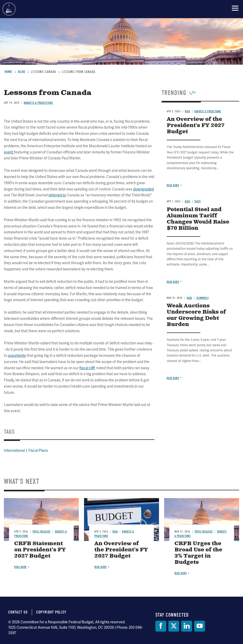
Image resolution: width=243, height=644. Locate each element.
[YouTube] (200, 626)
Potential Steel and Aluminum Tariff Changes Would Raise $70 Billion (198, 219)
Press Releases (42, 532)
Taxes (198, 201)
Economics (203, 298)
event (9, 152)
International (14, 450)
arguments (17, 356)
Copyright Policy (51, 612)
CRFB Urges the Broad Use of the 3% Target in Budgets (198, 553)
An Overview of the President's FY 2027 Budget (121, 550)
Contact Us (18, 612)
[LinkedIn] (187, 626)
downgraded (143, 189)
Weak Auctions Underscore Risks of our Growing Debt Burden (196, 315)
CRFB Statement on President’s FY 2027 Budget (40, 550)
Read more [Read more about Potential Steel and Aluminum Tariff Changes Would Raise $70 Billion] (173, 282)
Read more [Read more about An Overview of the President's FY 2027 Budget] (173, 185)
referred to (57, 195)
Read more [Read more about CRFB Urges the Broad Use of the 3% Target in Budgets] (181, 573)
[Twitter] (174, 626)
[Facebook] (161, 626)
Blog (187, 201)
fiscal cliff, (87, 368)
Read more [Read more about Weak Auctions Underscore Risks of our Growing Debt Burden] (173, 378)
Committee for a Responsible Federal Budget (9, 9)
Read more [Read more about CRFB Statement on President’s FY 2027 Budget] (20, 567)
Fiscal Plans (38, 450)
